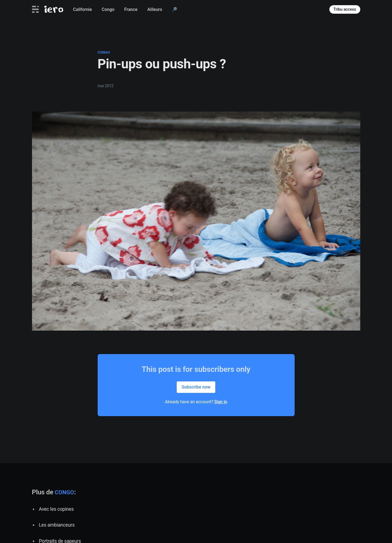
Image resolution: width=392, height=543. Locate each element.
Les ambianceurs (57, 525)
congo (104, 52)
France (131, 9)
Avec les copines (56, 509)
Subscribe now (196, 387)
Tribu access (345, 9)
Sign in (221, 402)
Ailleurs (155, 9)
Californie (82, 9)
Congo (108, 9)
